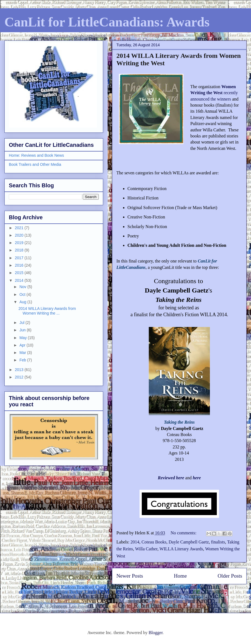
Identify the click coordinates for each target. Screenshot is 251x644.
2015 (20, 273)
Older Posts (230, 576)
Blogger (156, 633)
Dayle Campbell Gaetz (189, 542)
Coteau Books (154, 542)
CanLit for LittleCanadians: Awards (107, 22)
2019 (20, 243)
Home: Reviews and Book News (36, 155)
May (23, 338)
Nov (23, 287)
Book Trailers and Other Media (35, 164)
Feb (23, 360)
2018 (20, 250)
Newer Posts (130, 576)
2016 (20, 265)
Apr (23, 345)
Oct (23, 294)
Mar (23, 353)
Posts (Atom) (192, 597)
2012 (20, 377)
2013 (20, 370)
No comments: (184, 533)
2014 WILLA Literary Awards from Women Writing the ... (47, 311)
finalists (218, 542)
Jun (23, 330)
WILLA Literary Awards (181, 549)
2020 (20, 235)
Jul (22, 323)
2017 (20, 258)
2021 (20, 228)
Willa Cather (146, 549)
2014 (135, 542)
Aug (23, 302)
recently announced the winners (214, 93)
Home (180, 576)
